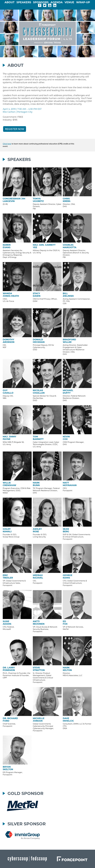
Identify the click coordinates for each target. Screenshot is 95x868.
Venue (70, 2)
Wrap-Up (83, 2)
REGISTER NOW (15, 129)
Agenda (57, 2)
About (10, 2)
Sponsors (41, 2)
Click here (7, 144)
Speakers (24, 2)
